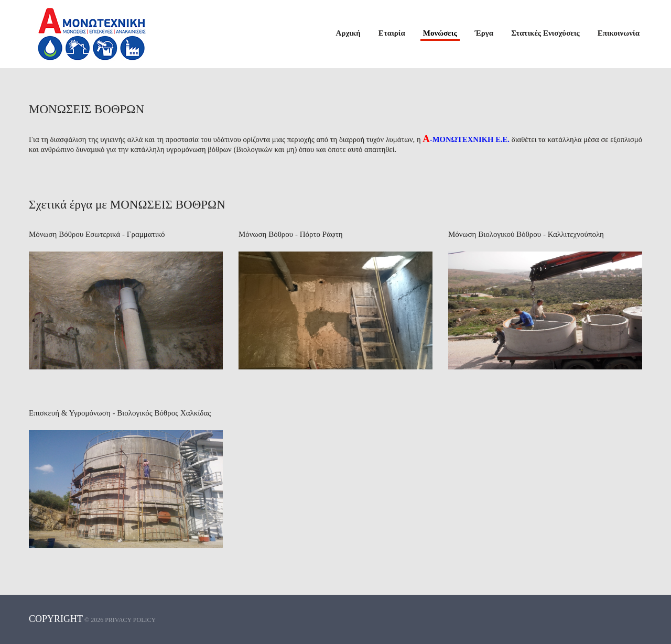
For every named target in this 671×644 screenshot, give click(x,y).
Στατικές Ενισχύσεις (545, 33)
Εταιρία (392, 33)
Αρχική (348, 33)
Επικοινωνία (619, 33)
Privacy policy (130, 620)
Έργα (484, 33)
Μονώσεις (440, 33)
